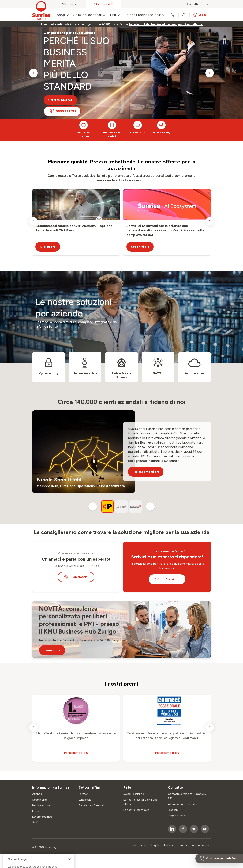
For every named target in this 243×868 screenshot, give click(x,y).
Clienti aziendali (103, 4)
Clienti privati (69, 4)
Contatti (193, 4)
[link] (166, 24)
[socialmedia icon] (172, 829)
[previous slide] (33, 73)
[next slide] (210, 73)
